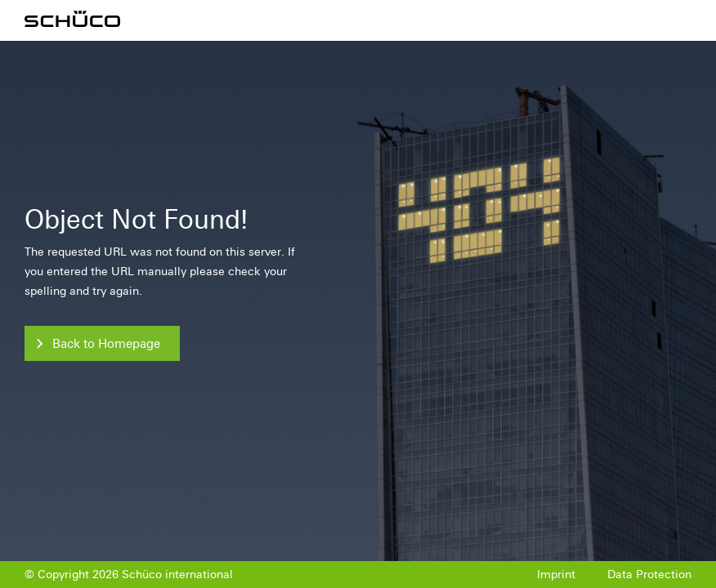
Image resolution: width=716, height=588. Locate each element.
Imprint (556, 575)
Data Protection (649, 575)
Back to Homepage (106, 344)
